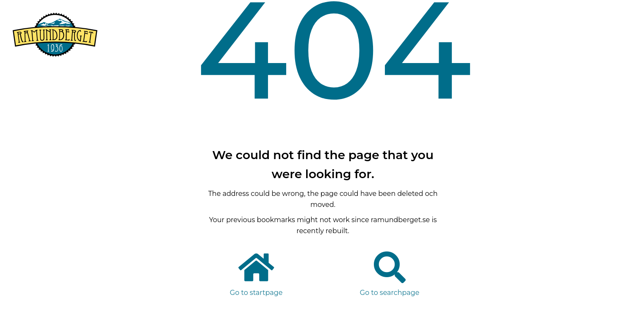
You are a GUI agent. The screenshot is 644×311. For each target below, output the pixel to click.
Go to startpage (256, 293)
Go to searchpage (390, 293)
